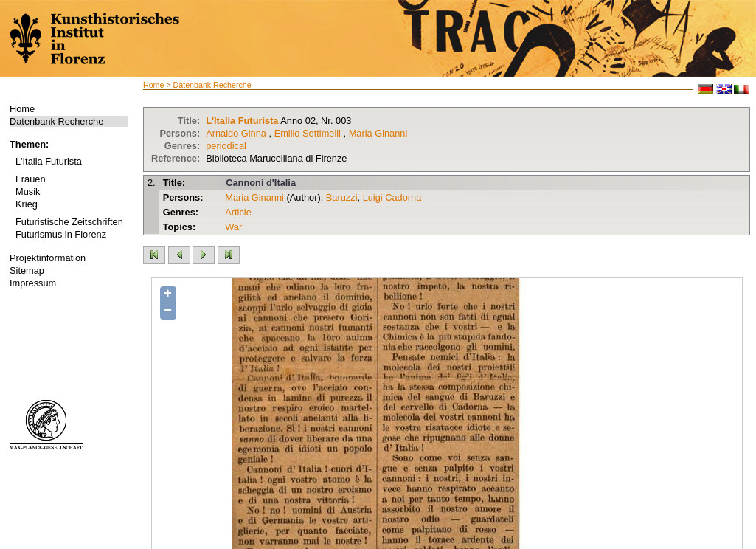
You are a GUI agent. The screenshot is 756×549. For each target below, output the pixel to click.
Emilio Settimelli (308, 133)
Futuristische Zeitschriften (69, 222)
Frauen (31, 179)
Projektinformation (48, 258)
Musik (28, 191)
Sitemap (27, 270)
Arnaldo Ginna (236, 133)
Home (22, 109)
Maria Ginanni (378, 133)
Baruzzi (342, 197)
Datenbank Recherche (56, 121)
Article (238, 212)
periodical (226, 146)
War (233, 227)
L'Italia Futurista (49, 161)
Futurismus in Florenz (61, 234)
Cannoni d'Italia (261, 183)
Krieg (27, 204)
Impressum (33, 283)
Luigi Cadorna (392, 197)
